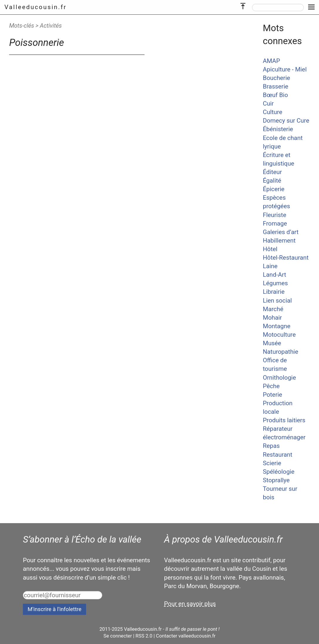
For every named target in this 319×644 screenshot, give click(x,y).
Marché (273, 309)
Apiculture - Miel (285, 69)
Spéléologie (279, 472)
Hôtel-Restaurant (286, 258)
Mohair (272, 318)
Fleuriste (275, 215)
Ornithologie (279, 378)
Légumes (275, 283)
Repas (271, 446)
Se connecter (118, 636)
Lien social (277, 301)
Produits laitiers (284, 420)
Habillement (279, 241)
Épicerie (274, 189)
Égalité (272, 181)
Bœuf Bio (276, 95)
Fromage (275, 223)
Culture (273, 112)
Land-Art (274, 275)
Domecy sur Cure (286, 121)
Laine (270, 266)
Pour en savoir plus (190, 604)
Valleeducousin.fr (36, 7)
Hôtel (270, 249)
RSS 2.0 (144, 636)
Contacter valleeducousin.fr (186, 636)
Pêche (271, 386)
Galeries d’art (281, 232)
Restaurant (278, 455)
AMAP (272, 61)
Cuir (268, 104)
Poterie (273, 395)
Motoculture (279, 335)
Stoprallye (276, 480)
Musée (272, 343)
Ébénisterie (278, 129)
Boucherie (277, 78)
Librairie (274, 292)
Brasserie (276, 86)
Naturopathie (281, 352)
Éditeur (272, 172)
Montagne (277, 326)
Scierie (272, 463)
